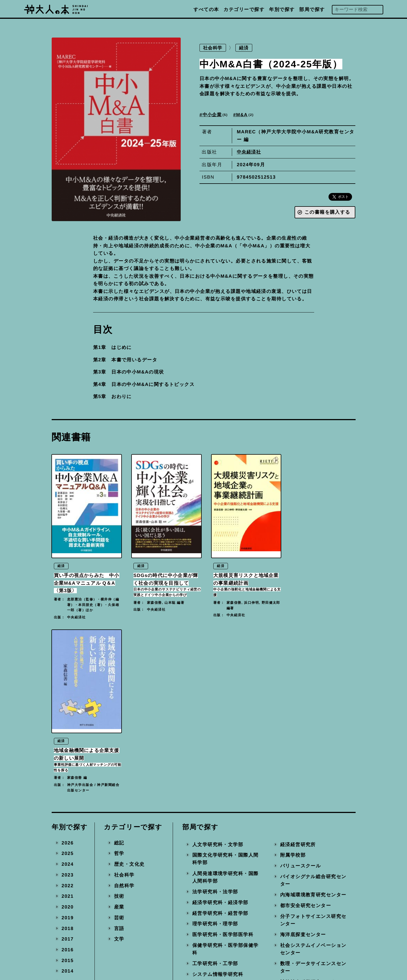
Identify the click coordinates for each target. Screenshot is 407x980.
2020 (67, 736)
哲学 (119, 682)
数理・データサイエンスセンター (313, 796)
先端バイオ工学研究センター (313, 821)
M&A (247, 115)
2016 (67, 778)
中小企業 (216, 115)
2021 (67, 725)
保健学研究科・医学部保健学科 (225, 778)
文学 (119, 768)
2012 (67, 821)
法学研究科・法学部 (215, 720)
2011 (67, 832)
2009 (67, 853)
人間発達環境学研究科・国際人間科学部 (225, 706)
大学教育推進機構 (213, 872)
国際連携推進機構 (213, 882)
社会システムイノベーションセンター (313, 778)
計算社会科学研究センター (311, 811)
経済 (245, 48)
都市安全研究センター (306, 734)
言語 (119, 757)
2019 (67, 746)
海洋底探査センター (303, 763)
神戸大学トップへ (235, 947)
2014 (67, 800)
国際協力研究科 (210, 843)
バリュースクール (301, 694)
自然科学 (124, 714)
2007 (67, 875)
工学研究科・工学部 (215, 792)
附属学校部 (293, 684)
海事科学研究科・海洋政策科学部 (225, 828)
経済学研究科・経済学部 (220, 731)
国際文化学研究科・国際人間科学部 (225, 688)
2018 (67, 757)
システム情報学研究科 (218, 803)
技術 (119, 725)
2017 (67, 768)
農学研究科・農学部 (215, 814)
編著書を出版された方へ (243, 922)
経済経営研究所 (298, 673)
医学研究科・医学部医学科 (223, 763)
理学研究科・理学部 (215, 753)
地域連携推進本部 (301, 864)
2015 (67, 789)
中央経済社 (250, 152)
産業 (119, 736)
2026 (67, 672)
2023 (67, 704)
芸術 (119, 746)
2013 (67, 810)
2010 (67, 843)
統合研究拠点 (296, 832)
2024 (67, 693)
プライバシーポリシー (240, 935)
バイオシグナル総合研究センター (313, 709)
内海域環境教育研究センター (313, 723)
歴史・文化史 (129, 693)
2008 (67, 864)
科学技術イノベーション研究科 (225, 857)
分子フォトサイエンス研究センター (313, 749)
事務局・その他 (298, 875)
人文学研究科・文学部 (218, 673)
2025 (67, 682)
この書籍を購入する (327, 213)
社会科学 (213, 48)
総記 (119, 672)
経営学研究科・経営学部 (220, 742)
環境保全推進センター (306, 843)
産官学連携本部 (298, 853)
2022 (67, 714)
